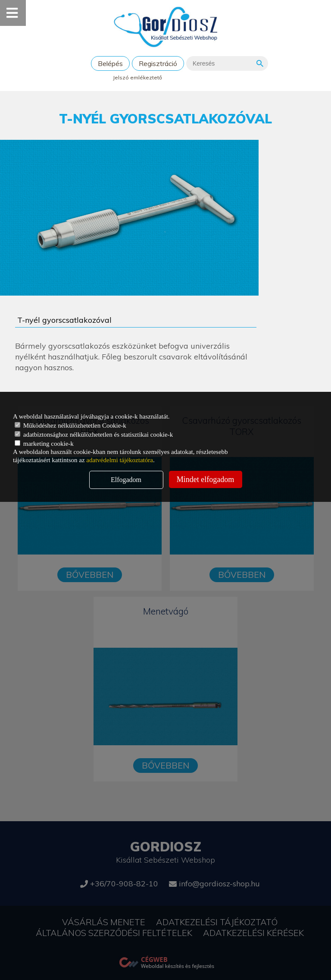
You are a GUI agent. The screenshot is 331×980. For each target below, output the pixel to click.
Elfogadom (126, 480)
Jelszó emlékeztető (137, 77)
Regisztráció (158, 63)
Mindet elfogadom (205, 479)
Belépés (110, 63)
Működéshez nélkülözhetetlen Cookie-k (70, 425)
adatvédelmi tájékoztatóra (120, 460)
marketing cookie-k (44, 444)
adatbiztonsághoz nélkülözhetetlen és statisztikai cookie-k (94, 435)
